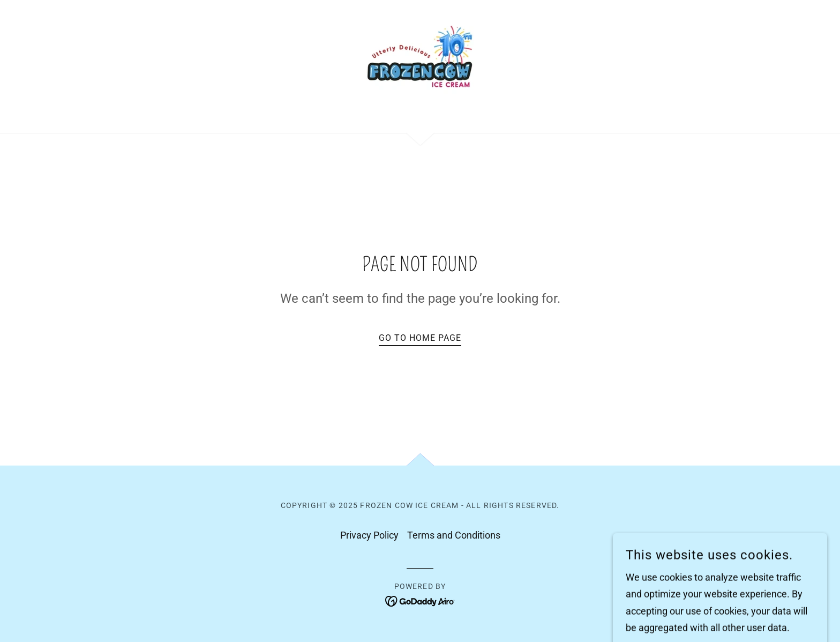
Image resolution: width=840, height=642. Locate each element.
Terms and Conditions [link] (454, 535)
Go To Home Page (420, 338)
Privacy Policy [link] (369, 535)
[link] (420, 66)
